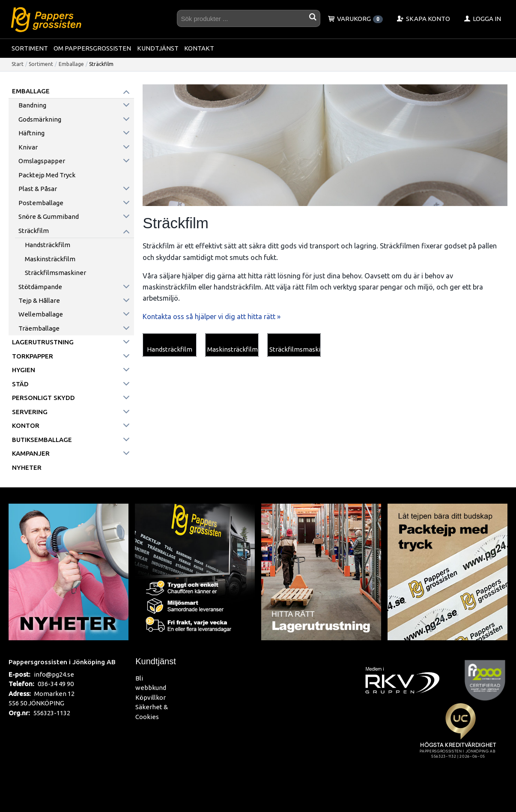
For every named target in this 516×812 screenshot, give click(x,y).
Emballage (71, 64)
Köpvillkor (151, 697)
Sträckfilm (34, 231)
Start (18, 64)
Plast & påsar (38, 189)
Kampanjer (31, 453)
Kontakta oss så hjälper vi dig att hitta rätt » (212, 316)
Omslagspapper (42, 161)
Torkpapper (33, 356)
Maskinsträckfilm (50, 259)
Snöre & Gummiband (49, 216)
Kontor (26, 425)
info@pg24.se (54, 674)
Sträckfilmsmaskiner (55, 273)
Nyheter (27, 467)
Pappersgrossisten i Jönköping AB (62, 662)
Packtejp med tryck (47, 175)
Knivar (28, 147)
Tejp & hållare (39, 300)
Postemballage (41, 203)
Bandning (32, 105)
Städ (20, 384)
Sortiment (30, 48)
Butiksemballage (42, 440)
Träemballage (39, 328)
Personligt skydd (43, 398)
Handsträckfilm (48, 245)
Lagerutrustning (43, 342)
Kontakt (199, 48)
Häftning (31, 133)
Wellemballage (41, 314)
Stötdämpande (40, 287)
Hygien (24, 370)
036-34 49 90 (56, 684)
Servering (30, 412)
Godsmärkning (40, 119)
